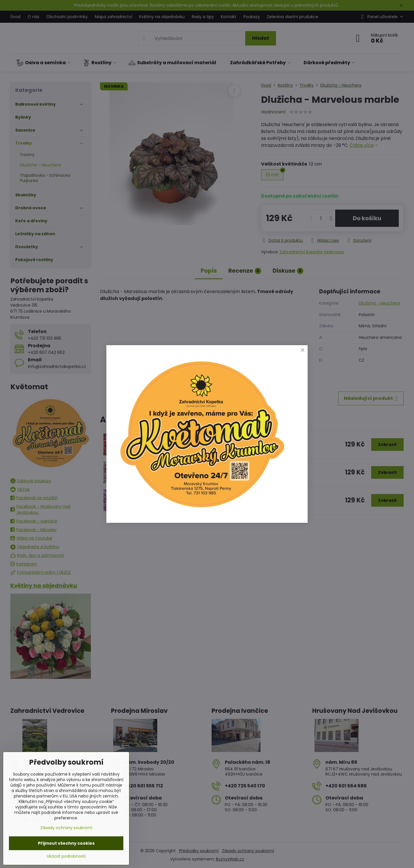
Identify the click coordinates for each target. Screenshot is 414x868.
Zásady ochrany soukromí (66, 828)
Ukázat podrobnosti (66, 856)
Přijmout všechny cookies (66, 843)
